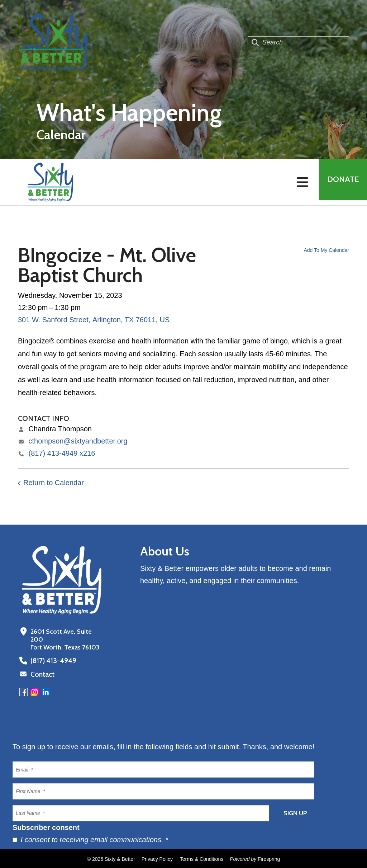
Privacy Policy (157, 858)
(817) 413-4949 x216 (62, 453)
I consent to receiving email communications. (90, 839)
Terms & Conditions (202, 858)
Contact (42, 674)
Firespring (269, 858)
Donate (340, 182)
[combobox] (298, 43)
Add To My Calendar (326, 250)
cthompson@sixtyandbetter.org (78, 441)
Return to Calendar (54, 483)
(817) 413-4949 (51, 661)
